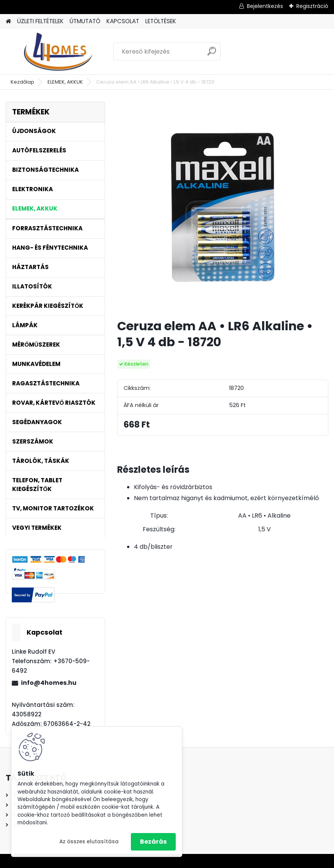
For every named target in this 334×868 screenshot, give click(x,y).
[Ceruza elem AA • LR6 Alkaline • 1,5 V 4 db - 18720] (223, 207)
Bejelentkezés (265, 6)
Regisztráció (312, 6)
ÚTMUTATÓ (85, 21)
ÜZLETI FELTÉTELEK (40, 21)
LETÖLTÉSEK (161, 21)
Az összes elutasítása (89, 842)
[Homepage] (8, 21)
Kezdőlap (22, 82)
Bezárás (153, 842)
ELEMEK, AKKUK (65, 82)
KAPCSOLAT (123, 21)
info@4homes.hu (49, 683)
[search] (212, 54)
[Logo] (58, 52)
